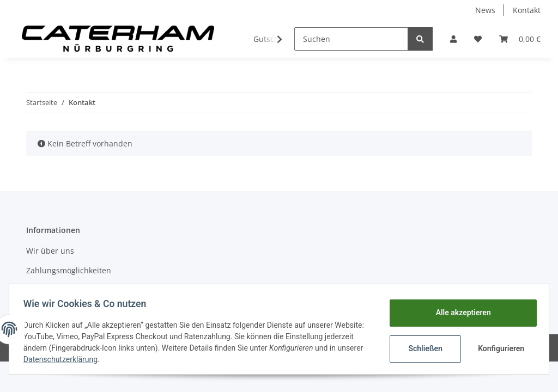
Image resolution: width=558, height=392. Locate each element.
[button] (453, 39)
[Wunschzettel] (478, 39)
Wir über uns (50, 251)
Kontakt (527, 10)
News (485, 10)
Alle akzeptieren (460, 313)
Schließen (422, 348)
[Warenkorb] (520, 39)
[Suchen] (351, 39)
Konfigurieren (499, 348)
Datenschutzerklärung (99, 359)
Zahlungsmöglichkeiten (69, 270)
